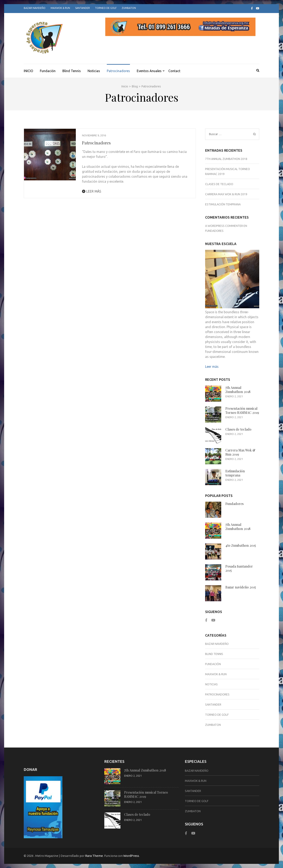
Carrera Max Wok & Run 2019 (226, 194)
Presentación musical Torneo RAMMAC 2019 (242, 410)
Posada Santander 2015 (239, 568)
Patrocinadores (118, 71)
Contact (174, 71)
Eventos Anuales (149, 71)
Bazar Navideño (35, 8)
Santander (83, 8)
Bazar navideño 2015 (241, 587)
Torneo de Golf (106, 8)
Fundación (48, 71)
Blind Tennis (72, 71)
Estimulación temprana (223, 204)
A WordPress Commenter (224, 226)
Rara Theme (94, 856)
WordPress (131, 856)
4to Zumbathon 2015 (241, 545)
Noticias (94, 71)
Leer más (92, 191)
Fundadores (214, 231)
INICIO (28, 71)
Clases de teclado (219, 184)
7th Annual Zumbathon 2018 (226, 159)
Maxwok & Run (60, 8)
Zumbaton (129, 8)
